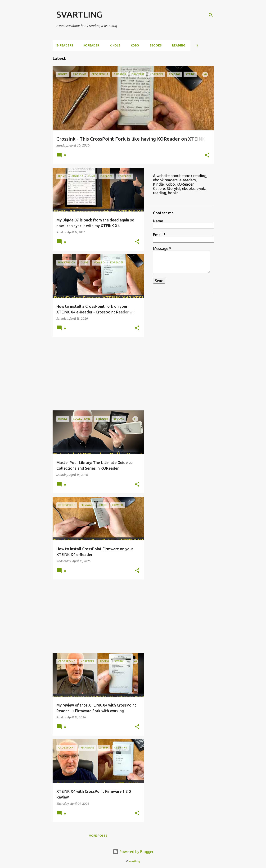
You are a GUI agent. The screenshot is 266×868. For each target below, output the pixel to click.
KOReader (91, 45)
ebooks (156, 45)
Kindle (115, 45)
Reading (179, 45)
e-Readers (65, 45)
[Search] (211, 15)
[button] (207, 156)
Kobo (135, 45)
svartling (135, 861)
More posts (98, 836)
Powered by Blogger (133, 852)
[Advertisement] (96, 374)
